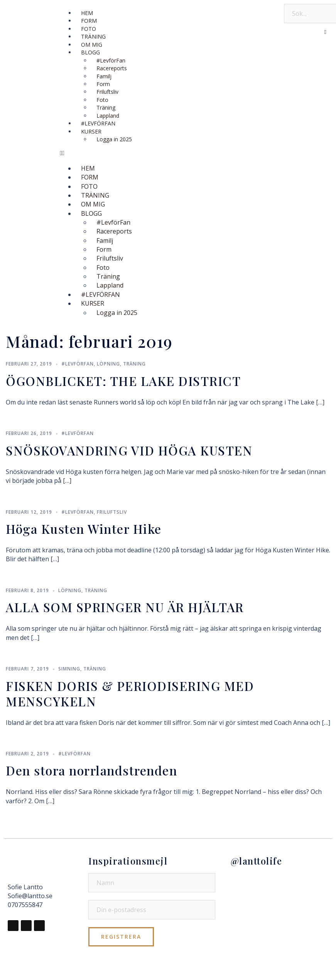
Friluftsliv (112, 512)
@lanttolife (257, 861)
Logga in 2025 (114, 139)
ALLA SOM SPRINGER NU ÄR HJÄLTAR (125, 607)
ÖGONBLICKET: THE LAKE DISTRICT (123, 381)
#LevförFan (78, 364)
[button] (168, 153)
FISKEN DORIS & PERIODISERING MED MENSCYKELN (130, 693)
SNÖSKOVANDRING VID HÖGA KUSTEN (129, 450)
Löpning (108, 364)
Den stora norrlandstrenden (91, 770)
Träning (134, 364)
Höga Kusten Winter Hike (84, 529)
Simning (69, 669)
